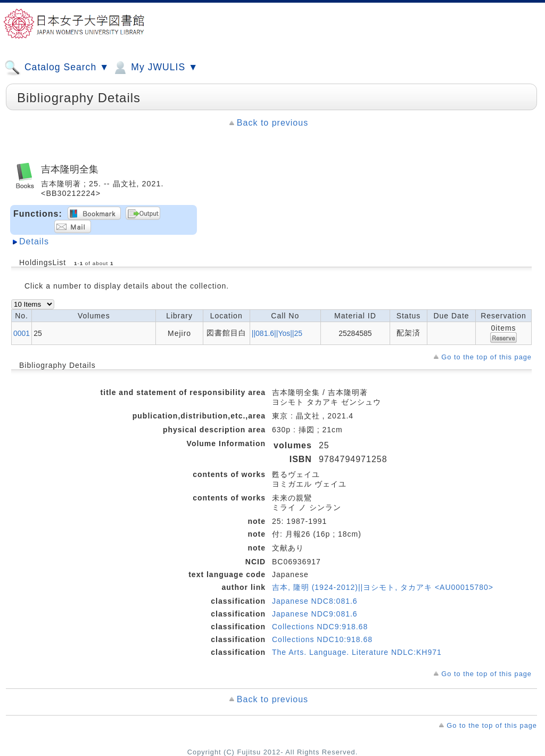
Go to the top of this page (486, 357)
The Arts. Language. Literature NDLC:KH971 (357, 652)
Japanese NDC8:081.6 (315, 601)
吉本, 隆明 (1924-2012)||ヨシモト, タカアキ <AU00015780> (383, 587)
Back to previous (272, 123)
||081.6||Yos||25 (277, 333)
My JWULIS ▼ (155, 68)
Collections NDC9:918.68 (320, 627)
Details (34, 241)
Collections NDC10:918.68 (322, 639)
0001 (22, 333)
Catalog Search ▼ (57, 68)
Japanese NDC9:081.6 (315, 614)
